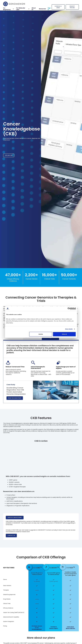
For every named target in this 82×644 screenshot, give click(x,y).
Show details (69, 329)
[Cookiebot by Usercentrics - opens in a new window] (69, 309)
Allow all (64, 334)
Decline (41, 334)
